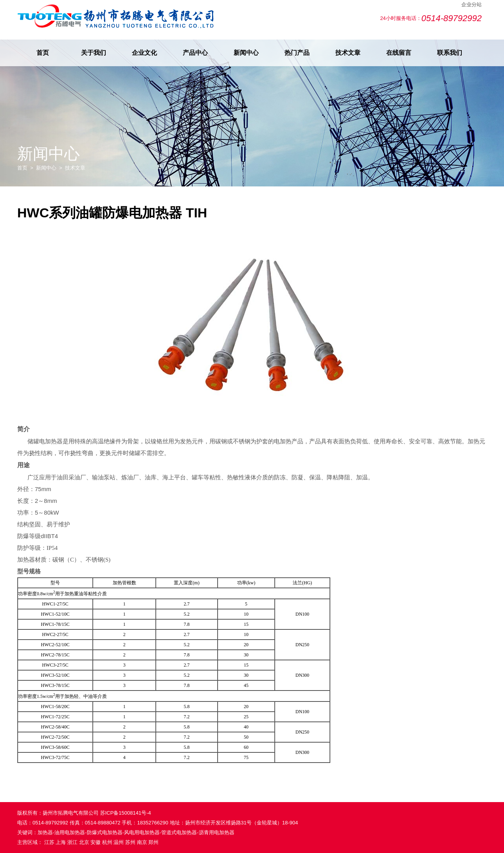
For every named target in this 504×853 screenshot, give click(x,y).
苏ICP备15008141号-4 (126, 813)
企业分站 (472, 5)
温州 (119, 842)
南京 (142, 842)
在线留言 (399, 53)
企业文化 (144, 53)
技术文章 (348, 53)
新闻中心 (246, 53)
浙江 (72, 842)
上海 (61, 842)
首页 (43, 53)
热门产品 (297, 53)
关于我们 (94, 53)
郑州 (153, 842)
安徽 (95, 842)
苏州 (130, 842)
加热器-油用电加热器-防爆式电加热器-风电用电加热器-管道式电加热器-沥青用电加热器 (136, 832)
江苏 (49, 842)
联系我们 (450, 53)
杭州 (107, 842)
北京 (84, 842)
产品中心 (195, 53)
